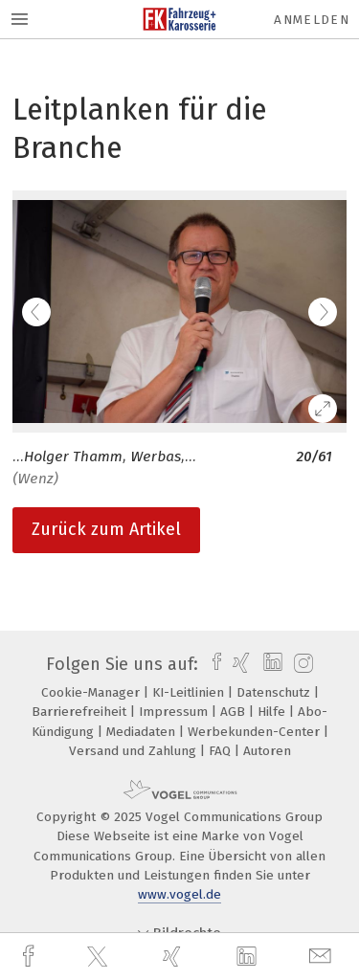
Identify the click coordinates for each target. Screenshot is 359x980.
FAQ (222, 751)
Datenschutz (275, 692)
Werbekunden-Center (256, 732)
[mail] (323, 957)
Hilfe (273, 712)
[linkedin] (249, 957)
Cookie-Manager (92, 692)
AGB (235, 712)
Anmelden (312, 20)
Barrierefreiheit (81, 712)
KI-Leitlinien (190, 692)
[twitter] (100, 957)
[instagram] (301, 664)
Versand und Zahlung (135, 751)
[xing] (174, 957)
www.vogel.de (179, 894)
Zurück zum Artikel (106, 529)
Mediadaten (143, 732)
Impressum (175, 712)
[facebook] (31, 957)
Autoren (267, 751)
